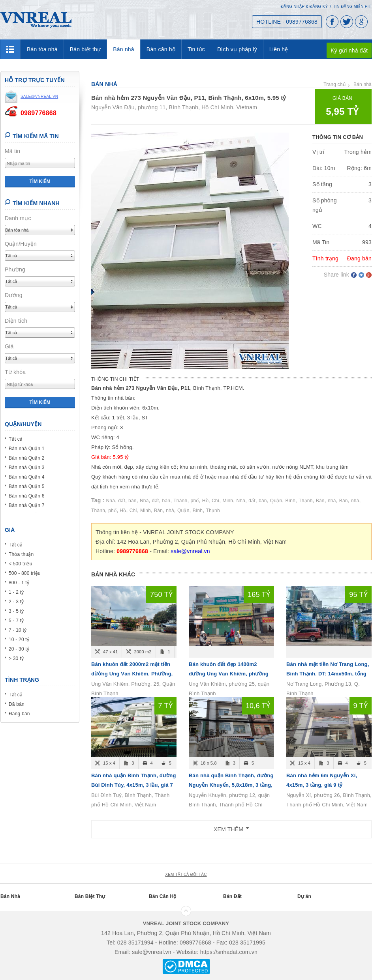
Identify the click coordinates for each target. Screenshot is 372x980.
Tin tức (196, 49)
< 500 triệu (21, 564)
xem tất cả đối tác (186, 874)
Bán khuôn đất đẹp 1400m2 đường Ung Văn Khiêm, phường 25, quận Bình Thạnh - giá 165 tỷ (229, 674)
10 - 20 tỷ (19, 640)
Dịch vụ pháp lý (237, 49)
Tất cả (16, 439)
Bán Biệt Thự (90, 896)
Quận (276, 501)
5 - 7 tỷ (16, 621)
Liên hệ (279, 49)
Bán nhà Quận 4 (27, 477)
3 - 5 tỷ (16, 611)
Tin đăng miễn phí (352, 7)
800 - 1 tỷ (19, 583)
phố (195, 501)
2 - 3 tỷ (16, 602)
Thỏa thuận (21, 554)
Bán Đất (232, 896)
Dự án (304, 896)
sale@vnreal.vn (190, 551)
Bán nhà (124, 49)
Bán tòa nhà (42, 49)
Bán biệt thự (85, 49)
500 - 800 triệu (25, 573)
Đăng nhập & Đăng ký (304, 7)
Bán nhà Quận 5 (27, 486)
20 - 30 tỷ (19, 649)
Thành (180, 501)
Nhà (111, 501)
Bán (320, 501)
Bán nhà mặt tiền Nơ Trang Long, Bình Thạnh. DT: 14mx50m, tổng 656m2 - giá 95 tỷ (328, 674)
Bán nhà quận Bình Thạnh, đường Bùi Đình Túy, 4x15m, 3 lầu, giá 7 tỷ (134, 785)
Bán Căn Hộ (163, 896)
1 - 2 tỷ (16, 592)
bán (132, 501)
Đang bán (19, 714)
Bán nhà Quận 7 (27, 505)
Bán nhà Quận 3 (27, 468)
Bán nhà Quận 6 (27, 496)
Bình (291, 501)
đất (122, 501)
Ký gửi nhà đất (349, 50)
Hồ (205, 501)
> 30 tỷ (16, 658)
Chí (215, 501)
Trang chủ (334, 84)
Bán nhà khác (113, 574)
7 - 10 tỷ (18, 630)
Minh (228, 501)
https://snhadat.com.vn (229, 952)
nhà (332, 501)
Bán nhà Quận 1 (27, 449)
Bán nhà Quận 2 (27, 458)
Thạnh (305, 501)
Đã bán (17, 704)
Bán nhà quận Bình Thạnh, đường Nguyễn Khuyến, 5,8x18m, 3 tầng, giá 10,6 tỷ (231, 785)
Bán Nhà (10, 896)
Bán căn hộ (161, 49)
